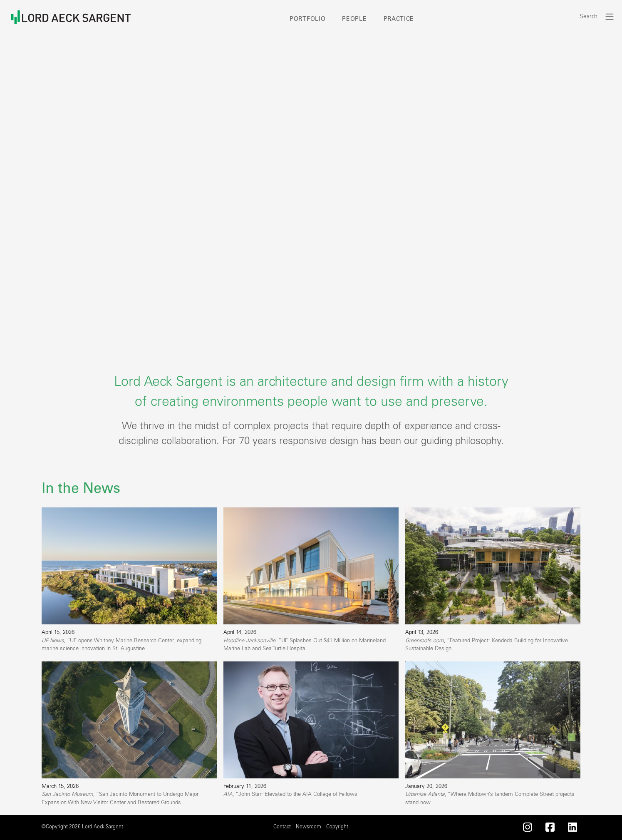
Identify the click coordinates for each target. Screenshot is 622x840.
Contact (282, 827)
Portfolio (307, 19)
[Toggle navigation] (610, 16)
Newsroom (309, 827)
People (354, 19)
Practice (399, 19)
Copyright (337, 827)
